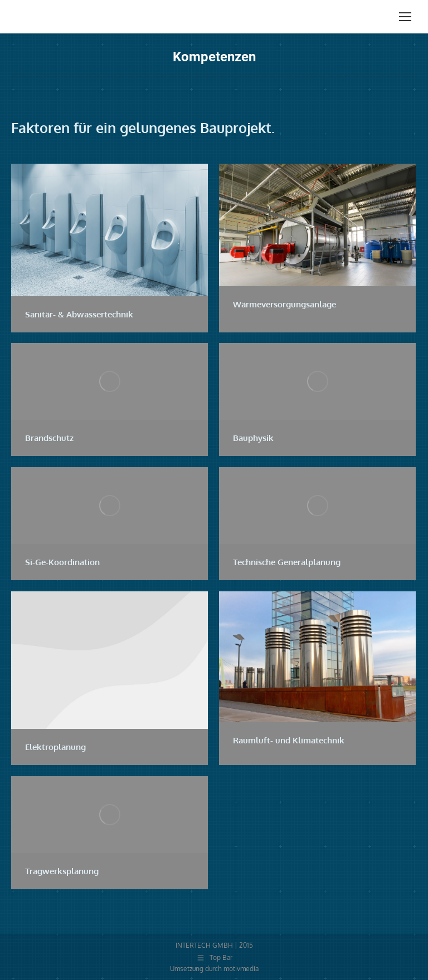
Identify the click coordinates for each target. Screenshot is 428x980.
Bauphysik (253, 438)
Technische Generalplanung (287, 562)
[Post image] (110, 230)
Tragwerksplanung (62, 871)
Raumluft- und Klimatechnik (289, 740)
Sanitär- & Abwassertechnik (79, 314)
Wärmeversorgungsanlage (284, 304)
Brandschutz (49, 438)
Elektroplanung (55, 747)
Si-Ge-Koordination (62, 562)
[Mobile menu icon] (405, 17)
